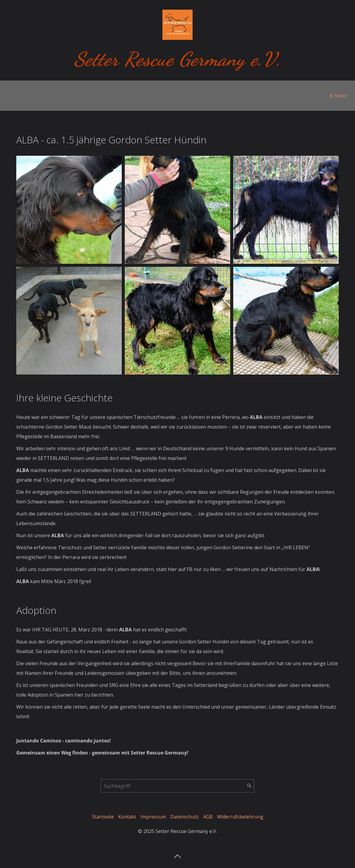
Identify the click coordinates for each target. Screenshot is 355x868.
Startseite (103, 817)
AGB (208, 817)
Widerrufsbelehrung (240, 817)
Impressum (153, 817)
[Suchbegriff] (177, 786)
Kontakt (127, 817)
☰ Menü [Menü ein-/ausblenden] (339, 96)
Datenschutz (185, 817)
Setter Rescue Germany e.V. (178, 59)
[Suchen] (250, 786)
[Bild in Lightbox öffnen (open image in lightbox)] (69, 210)
